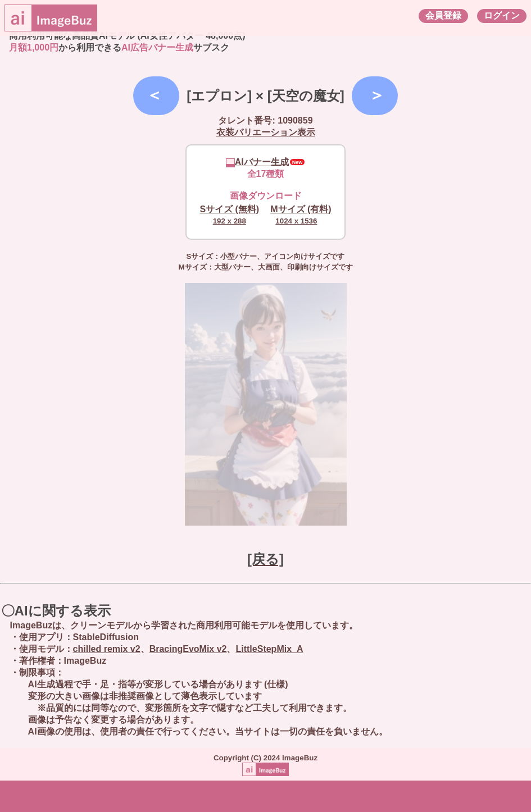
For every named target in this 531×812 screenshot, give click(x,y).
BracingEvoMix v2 (188, 649)
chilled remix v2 (107, 649)
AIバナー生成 (257, 162)
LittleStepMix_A (269, 649)
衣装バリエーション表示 (266, 132)
